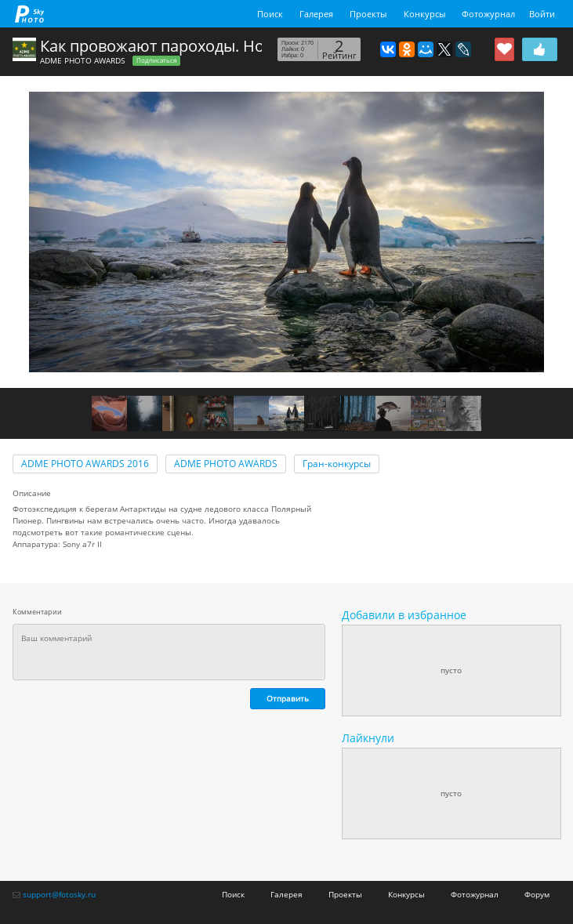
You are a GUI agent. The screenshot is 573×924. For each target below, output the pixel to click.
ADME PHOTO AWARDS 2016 (85, 464)
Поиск (270, 14)
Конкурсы (424, 14)
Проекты (368, 14)
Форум (537, 894)
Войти (542, 14)
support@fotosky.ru (59, 894)
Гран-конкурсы (337, 464)
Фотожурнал (488, 14)
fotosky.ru (30, 14)
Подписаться (156, 60)
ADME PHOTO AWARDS (82, 60)
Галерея (316, 14)
